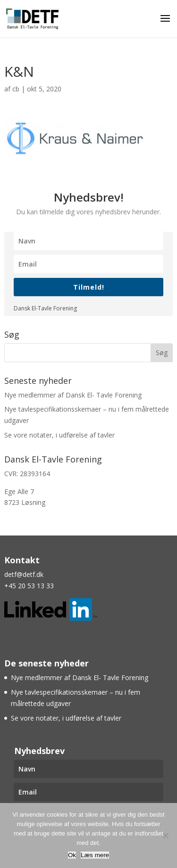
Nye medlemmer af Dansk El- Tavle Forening (73, 395)
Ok (72, 855)
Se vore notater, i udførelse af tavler (59, 435)
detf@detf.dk (24, 574)
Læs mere (95, 855)
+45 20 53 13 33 (29, 586)
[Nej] (165, 836)
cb (16, 89)
